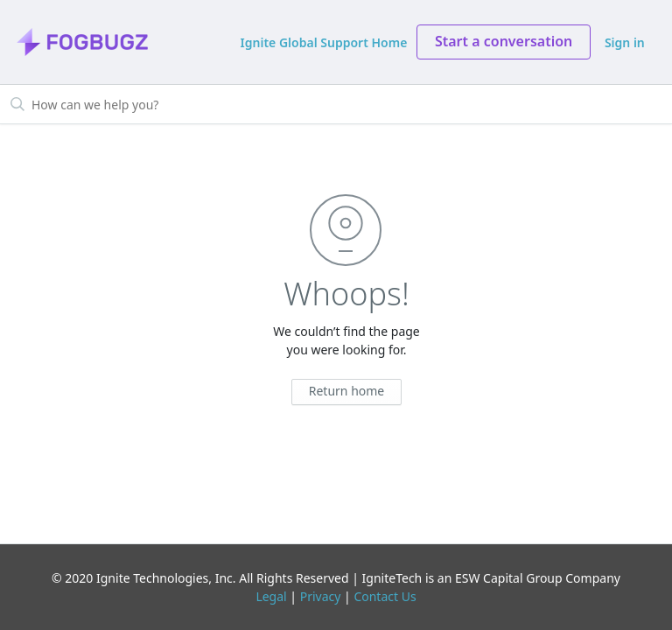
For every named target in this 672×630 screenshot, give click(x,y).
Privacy (321, 596)
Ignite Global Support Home (324, 42)
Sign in (625, 42)
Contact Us (385, 596)
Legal (271, 596)
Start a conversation (504, 41)
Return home (347, 391)
